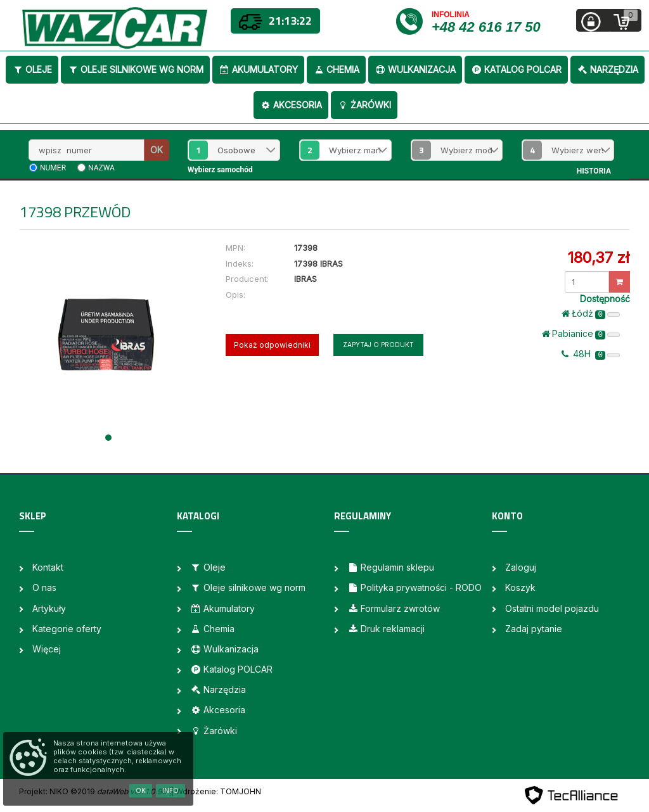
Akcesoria (291, 105)
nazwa (101, 168)
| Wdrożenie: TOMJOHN (216, 791)
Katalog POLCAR (516, 69)
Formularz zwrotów (394, 608)
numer (53, 168)
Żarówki (364, 105)
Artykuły (49, 608)
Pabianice (581, 334)
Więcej (47, 649)
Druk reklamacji (386, 629)
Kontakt (48, 567)
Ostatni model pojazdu (552, 608)
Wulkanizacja (415, 69)
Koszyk (520, 587)
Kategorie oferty (67, 629)
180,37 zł (598, 257)
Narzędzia (607, 69)
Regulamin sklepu (391, 567)
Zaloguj (521, 567)
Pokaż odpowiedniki (272, 345)
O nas (44, 587)
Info (170, 790)
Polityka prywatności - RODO (414, 587)
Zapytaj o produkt (378, 345)
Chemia (336, 69)
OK (157, 150)
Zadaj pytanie (534, 629)
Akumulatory (258, 69)
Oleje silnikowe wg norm (135, 69)
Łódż (591, 314)
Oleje (32, 69)
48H (591, 354)
